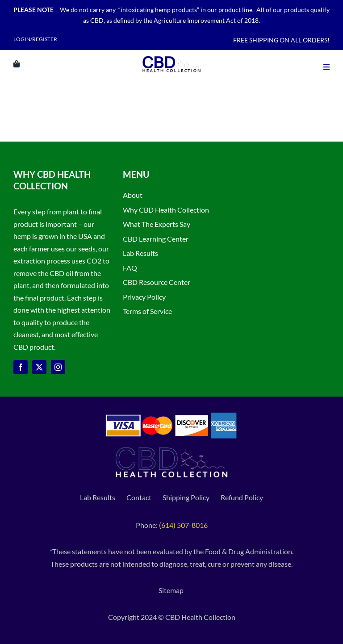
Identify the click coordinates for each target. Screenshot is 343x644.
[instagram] (58, 367)
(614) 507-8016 (183, 525)
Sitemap (172, 590)
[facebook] (21, 367)
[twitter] (39, 367)
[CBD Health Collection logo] (171, 56)
